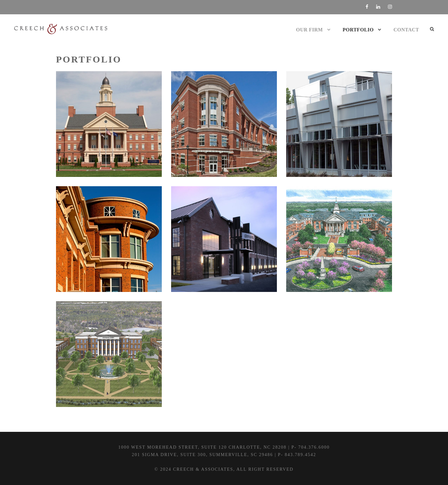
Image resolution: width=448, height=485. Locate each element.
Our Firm (310, 30)
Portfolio (358, 30)
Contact (406, 30)
